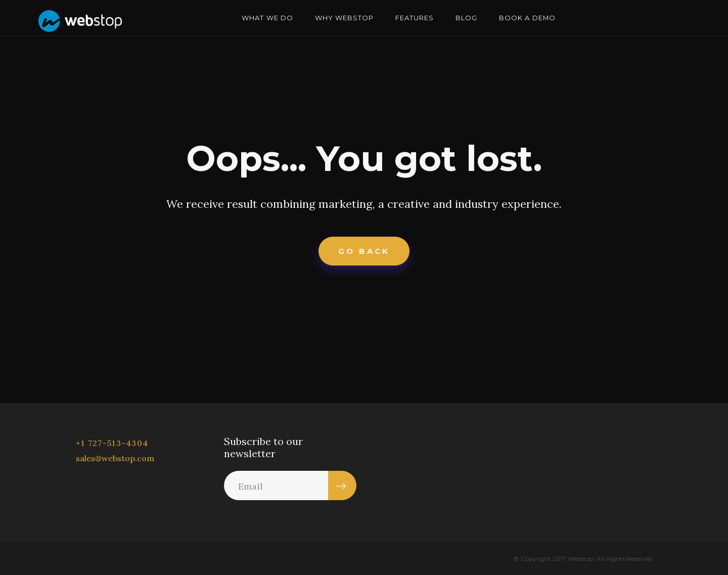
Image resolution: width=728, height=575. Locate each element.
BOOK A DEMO (527, 18)
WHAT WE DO (267, 18)
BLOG (466, 18)
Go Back (364, 251)
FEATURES (415, 18)
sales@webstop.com (115, 458)
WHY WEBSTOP (344, 18)
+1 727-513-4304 (112, 443)
